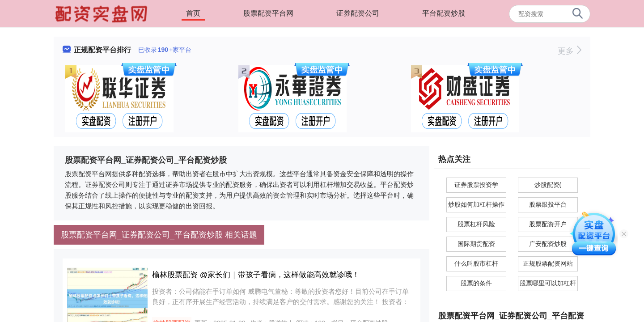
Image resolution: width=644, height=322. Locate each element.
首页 (193, 13)
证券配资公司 (358, 13)
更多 (570, 51)
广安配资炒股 (548, 244)
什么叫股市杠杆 (476, 263)
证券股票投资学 (476, 185)
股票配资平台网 (268, 13)
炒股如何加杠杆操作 (476, 204)
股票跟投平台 (548, 204)
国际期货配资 (476, 244)
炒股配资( (548, 185)
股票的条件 (476, 283)
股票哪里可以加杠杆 (548, 283)
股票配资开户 (548, 224)
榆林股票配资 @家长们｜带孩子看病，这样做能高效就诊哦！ (256, 275)
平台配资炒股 (444, 13)
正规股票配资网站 (548, 263)
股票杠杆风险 (476, 224)
